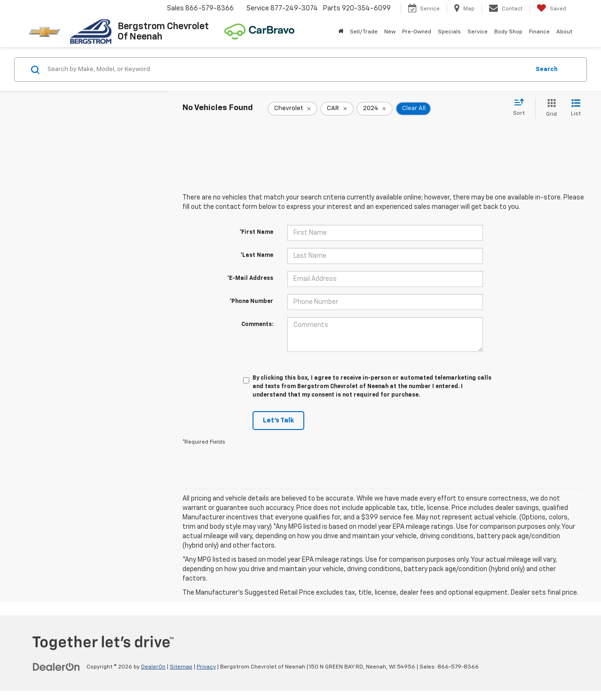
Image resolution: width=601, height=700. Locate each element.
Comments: (257, 325)
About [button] (564, 32)
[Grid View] (550, 108)
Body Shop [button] (508, 32)
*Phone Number (251, 302)
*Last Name (257, 255)
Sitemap (181, 667)
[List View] (576, 108)
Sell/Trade (364, 32)
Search (547, 69)
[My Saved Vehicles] (551, 8)
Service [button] (478, 32)
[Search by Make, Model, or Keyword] (287, 70)
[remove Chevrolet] (293, 109)
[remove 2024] (375, 109)
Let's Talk (278, 421)
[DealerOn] (56, 667)
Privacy (206, 667)
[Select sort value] (522, 108)
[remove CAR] (337, 109)
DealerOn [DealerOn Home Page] (153, 667)
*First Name (256, 232)
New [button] (390, 32)
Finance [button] (539, 32)
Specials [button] (449, 32)
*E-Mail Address (250, 278)
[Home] (341, 32)
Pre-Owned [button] (417, 32)
